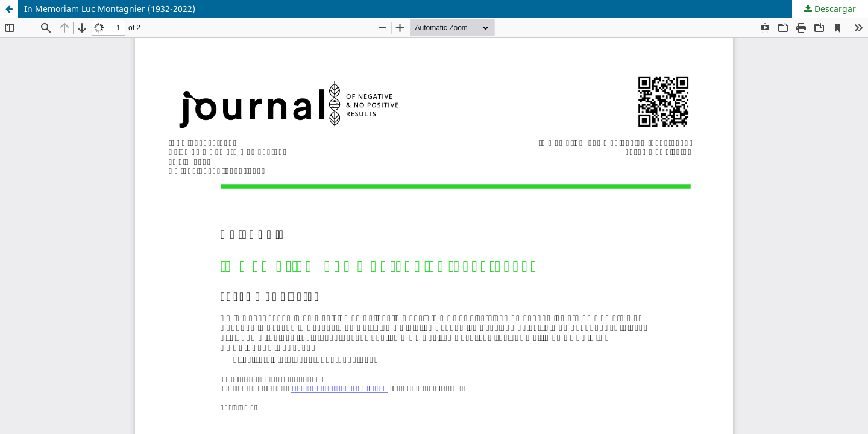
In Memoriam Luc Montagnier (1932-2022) (110, 9)
